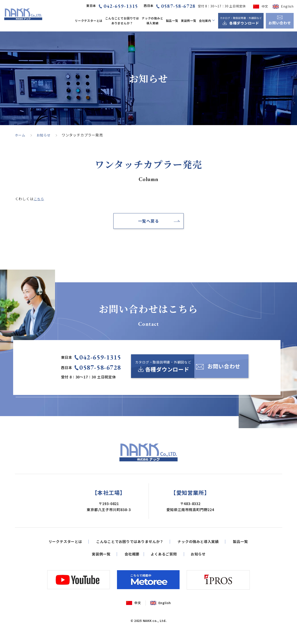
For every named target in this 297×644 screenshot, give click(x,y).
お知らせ (45, 135)
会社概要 (132, 569)
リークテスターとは (89, 21)
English (287, 6)
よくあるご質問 (164, 569)
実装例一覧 (189, 21)
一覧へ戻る (149, 222)
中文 (265, 6)
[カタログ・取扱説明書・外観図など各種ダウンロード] (241, 21)
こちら (39, 199)
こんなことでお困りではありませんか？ (122, 21)
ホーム (20, 135)
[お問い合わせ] (225, 369)
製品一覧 (172, 21)
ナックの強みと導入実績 (153, 21)
